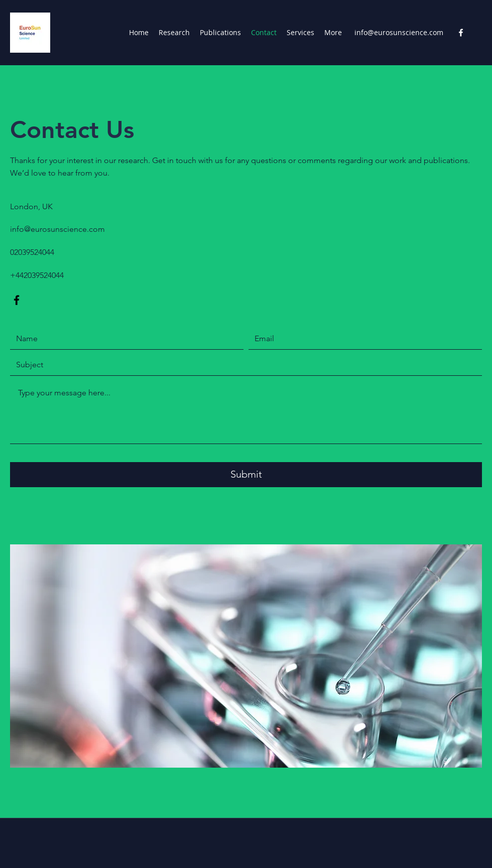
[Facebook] (461, 33)
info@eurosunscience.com (399, 32)
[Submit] (246, 475)
